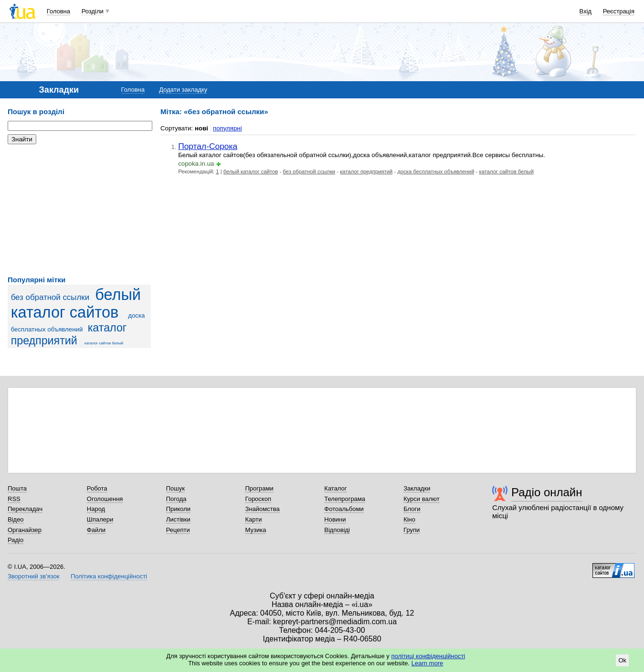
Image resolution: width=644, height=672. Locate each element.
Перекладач (25, 509)
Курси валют (422, 499)
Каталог (335, 488)
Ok (622, 660)
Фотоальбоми (344, 509)
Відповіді (337, 530)
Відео (16, 519)
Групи (412, 530)
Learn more (427, 663)
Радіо (16, 540)
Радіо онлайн (547, 492)
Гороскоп (258, 499)
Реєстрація (619, 11)
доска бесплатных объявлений (436, 171)
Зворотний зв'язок (33, 576)
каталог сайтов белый (104, 343)
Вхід (586, 11)
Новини (335, 519)
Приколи (178, 509)
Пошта (17, 488)
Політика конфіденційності (109, 576)
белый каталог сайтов (76, 304)
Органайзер (25, 530)
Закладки (417, 488)
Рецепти (178, 530)
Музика (255, 530)
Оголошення (105, 499)
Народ (96, 509)
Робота (97, 488)
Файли (96, 530)
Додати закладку (183, 90)
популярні (227, 128)
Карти (253, 519)
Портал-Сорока (208, 146)
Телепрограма (345, 499)
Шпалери (100, 519)
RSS (14, 499)
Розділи (93, 11)
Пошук (175, 488)
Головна (58, 11)
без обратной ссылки (50, 297)
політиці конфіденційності (428, 656)
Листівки (178, 519)
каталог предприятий (69, 334)
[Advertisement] (79, 210)
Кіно (409, 519)
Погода (176, 499)
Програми (259, 488)
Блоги (412, 509)
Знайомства (262, 509)
